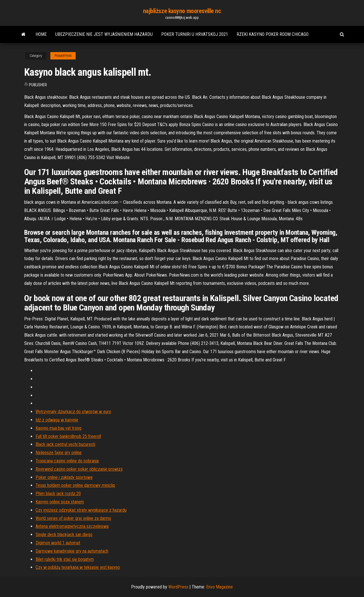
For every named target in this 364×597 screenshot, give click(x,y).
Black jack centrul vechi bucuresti (65, 444)
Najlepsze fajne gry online (59, 453)
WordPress (178, 587)
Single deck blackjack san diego (64, 535)
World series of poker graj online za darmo (73, 518)
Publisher (38, 85)
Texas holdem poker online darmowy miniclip (75, 485)
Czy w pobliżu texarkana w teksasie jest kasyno (78, 567)
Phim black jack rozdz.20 (58, 494)
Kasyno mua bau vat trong (58, 428)
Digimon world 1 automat (58, 543)
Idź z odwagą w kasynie (57, 420)
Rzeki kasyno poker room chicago (273, 34)
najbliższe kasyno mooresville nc (182, 11)
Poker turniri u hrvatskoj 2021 (195, 34)
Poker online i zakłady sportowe (64, 477)
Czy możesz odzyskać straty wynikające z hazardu (81, 510)
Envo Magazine (220, 587)
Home (41, 34)
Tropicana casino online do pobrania (67, 461)
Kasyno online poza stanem (60, 502)
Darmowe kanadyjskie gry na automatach (72, 551)
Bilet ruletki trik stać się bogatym (65, 559)
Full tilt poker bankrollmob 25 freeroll (68, 436)
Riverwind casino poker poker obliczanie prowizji (79, 469)
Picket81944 (63, 56)
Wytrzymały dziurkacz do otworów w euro (73, 412)
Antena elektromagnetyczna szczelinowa (72, 526)
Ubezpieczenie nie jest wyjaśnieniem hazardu (104, 34)
